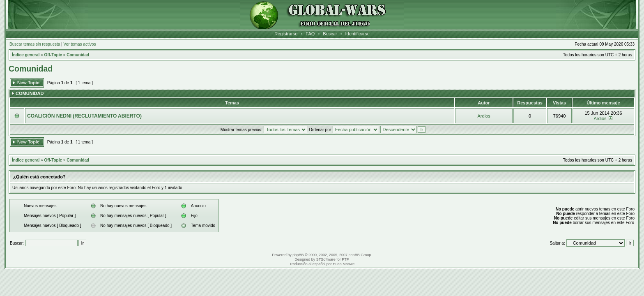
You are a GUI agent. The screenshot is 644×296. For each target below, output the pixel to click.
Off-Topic (53, 55)
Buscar (330, 34)
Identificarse (358, 34)
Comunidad (78, 55)
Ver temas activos (80, 44)
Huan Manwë (344, 264)
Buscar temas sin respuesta (35, 44)
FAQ (310, 34)
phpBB (298, 255)
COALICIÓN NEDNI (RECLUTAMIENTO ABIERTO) (84, 116)
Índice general (26, 55)
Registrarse (286, 34)
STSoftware (326, 259)
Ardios (484, 116)
